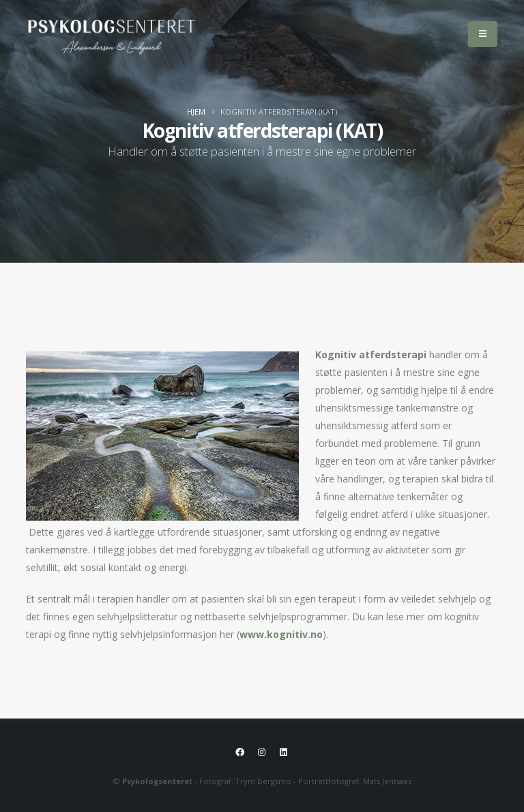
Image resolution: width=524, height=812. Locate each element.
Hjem (196, 112)
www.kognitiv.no (280, 634)
